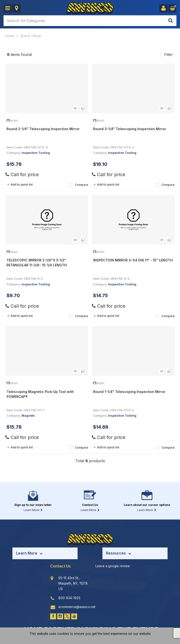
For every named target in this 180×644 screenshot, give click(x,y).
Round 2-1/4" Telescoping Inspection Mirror (43, 129)
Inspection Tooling (36, 153)
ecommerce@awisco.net (77, 607)
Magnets (28, 415)
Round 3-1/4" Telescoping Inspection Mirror (130, 129)
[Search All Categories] (90, 21)
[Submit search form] (171, 21)
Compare (79, 185)
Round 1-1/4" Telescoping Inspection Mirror (129, 392)
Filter (169, 54)
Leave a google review (113, 566)
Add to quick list (20, 185)
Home (9, 36)
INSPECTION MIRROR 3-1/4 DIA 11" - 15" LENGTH (133, 260)
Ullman (12, 120)
